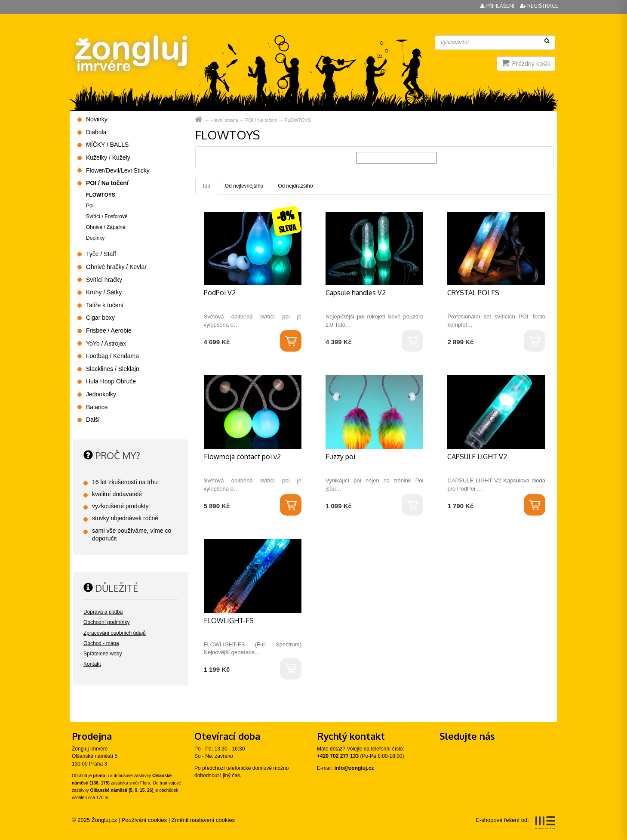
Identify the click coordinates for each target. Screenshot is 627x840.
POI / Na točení (261, 120)
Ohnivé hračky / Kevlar (116, 267)
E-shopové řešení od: (515, 823)
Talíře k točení (105, 305)
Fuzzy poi (340, 457)
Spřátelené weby (103, 654)
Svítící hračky (104, 280)
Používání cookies (144, 820)
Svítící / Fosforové (107, 216)
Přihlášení (498, 6)
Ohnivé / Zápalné (106, 227)
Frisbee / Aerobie (109, 330)
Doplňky (95, 238)
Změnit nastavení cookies (203, 820)
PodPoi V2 (220, 293)
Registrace (539, 6)
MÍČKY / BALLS (107, 145)
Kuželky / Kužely (108, 157)
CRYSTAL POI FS (473, 293)
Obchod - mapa (101, 643)
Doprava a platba (103, 612)
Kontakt (92, 664)
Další (93, 420)
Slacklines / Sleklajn (113, 369)
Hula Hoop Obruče (111, 381)
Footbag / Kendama (112, 356)
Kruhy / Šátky (104, 292)
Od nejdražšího (295, 186)
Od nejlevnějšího (244, 186)
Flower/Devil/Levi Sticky (118, 170)
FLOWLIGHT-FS (229, 621)
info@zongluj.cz (354, 768)
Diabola (96, 132)
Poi (90, 206)
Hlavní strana (199, 120)
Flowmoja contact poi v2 (242, 457)
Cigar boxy (100, 318)
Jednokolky (101, 394)
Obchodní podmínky (106, 622)
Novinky (97, 119)
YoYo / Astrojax (106, 343)
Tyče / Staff (101, 254)
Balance (97, 407)
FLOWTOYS (298, 120)
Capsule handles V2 (356, 293)
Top (206, 186)
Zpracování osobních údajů (115, 633)
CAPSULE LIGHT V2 (477, 457)
